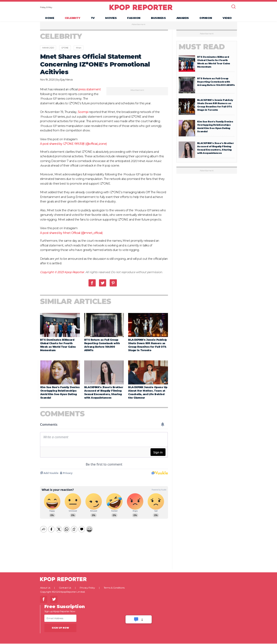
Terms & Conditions (114, 588)
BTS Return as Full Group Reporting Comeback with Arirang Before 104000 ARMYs (216, 86)
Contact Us (65, 588)
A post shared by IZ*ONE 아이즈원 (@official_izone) (73, 148)
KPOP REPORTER (141, 9)
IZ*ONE (65, 52)
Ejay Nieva (66, 83)
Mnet (79, 52)
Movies (111, 20)
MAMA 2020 (48, 52)
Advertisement (138, 29)
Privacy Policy (87, 588)
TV (93, 20)
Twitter (103, 287)
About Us (45, 588)
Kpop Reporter (74, 276)
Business (158, 20)
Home (50, 20)
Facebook (92, 287)
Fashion (134, 20)
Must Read (202, 51)
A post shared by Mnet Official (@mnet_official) (71, 237)
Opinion (206, 20)
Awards (183, 20)
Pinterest (113, 287)
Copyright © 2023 (52, 276)
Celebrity (72, 20)
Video (227, 20)
